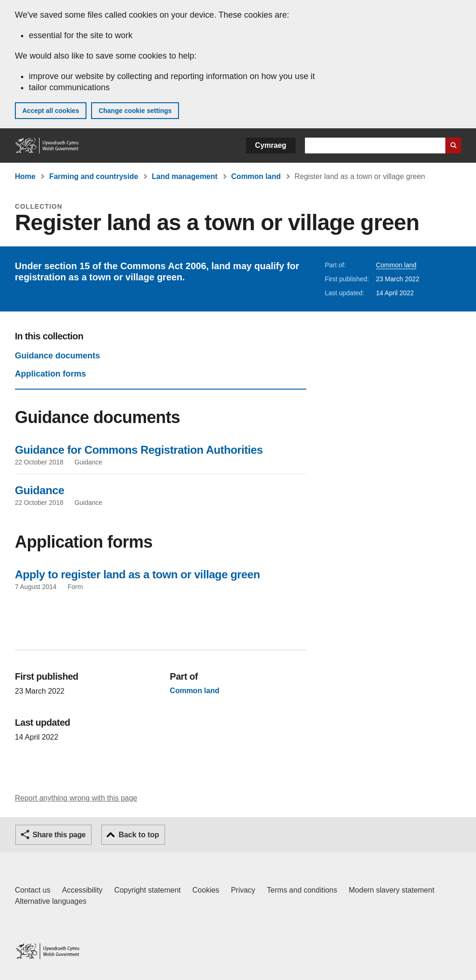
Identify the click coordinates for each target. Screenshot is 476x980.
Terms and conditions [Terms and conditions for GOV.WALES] (302, 890)
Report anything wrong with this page (76, 798)
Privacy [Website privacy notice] (243, 890)
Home (25, 176)
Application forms (50, 374)
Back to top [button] (139, 835)
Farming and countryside (94, 176)
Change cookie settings (135, 111)
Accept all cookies (51, 111)
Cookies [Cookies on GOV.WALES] (206, 890)
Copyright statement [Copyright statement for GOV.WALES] (148, 890)
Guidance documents (57, 356)
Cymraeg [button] (271, 145)
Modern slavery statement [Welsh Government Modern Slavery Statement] (391, 890)
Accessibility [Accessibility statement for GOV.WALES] (82, 890)
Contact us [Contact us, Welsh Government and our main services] (33, 890)
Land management (185, 176)
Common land (256, 176)
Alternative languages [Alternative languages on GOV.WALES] (51, 901)
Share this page (59, 835)
